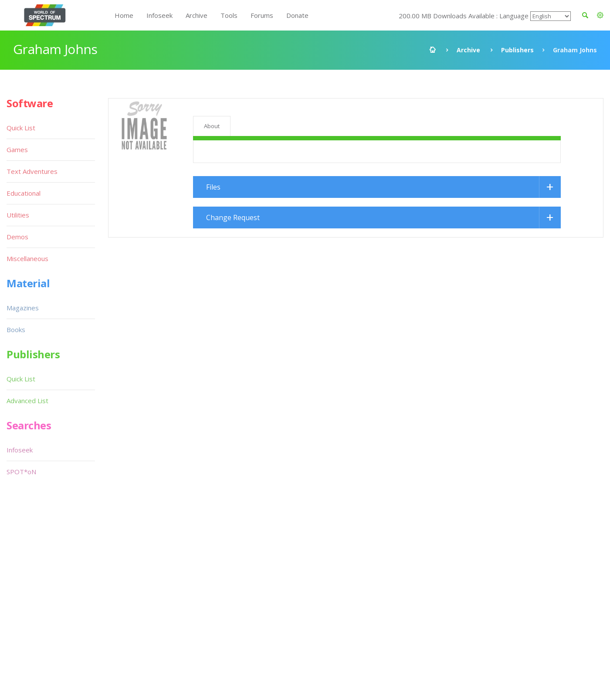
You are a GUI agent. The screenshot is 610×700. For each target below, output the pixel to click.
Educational (24, 193)
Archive (197, 15)
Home (124, 15)
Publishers (517, 50)
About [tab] (212, 126)
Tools (229, 15)
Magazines (23, 308)
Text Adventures (32, 171)
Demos (17, 237)
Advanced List (27, 401)
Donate (297, 15)
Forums (262, 15)
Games (17, 150)
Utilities (18, 215)
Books (16, 330)
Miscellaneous (27, 258)
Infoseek (159, 15)
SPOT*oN (21, 472)
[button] (600, 15)
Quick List (21, 128)
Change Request (233, 217)
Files (213, 187)
